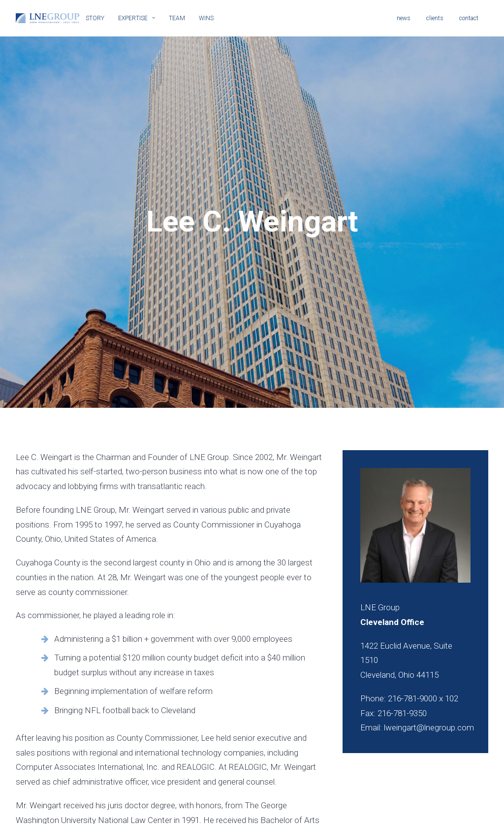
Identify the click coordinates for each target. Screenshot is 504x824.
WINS (206, 18)
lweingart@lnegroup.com (429, 682)
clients (435, 18)
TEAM (177, 18)
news (404, 18)
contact (469, 18)
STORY (95, 18)
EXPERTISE (137, 18)
